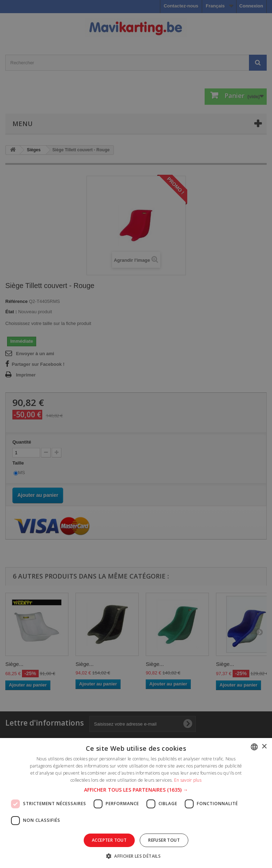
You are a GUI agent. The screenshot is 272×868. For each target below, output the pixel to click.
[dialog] (136, 434)
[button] (136, 790)
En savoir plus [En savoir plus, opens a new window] (188, 780)
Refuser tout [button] (164, 840)
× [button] (264, 747)
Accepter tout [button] (109, 840)
